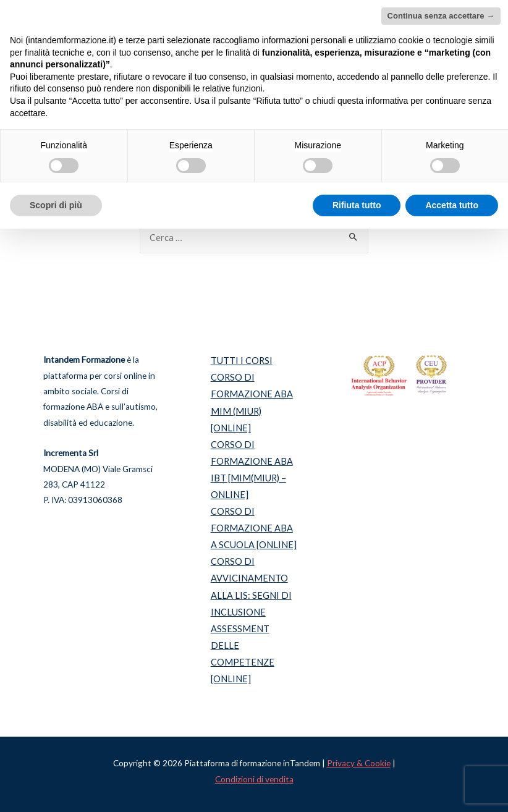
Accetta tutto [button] (452, 205)
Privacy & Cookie (359, 763)
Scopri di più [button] (56, 205)
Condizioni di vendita (254, 779)
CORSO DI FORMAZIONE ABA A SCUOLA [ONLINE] (254, 528)
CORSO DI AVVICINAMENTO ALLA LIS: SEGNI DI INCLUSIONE (251, 586)
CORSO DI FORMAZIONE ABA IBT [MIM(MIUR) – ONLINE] (252, 470)
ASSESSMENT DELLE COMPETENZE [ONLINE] (243, 654)
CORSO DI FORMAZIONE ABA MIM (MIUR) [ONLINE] (252, 402)
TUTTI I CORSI (242, 361)
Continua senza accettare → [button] (441, 16)
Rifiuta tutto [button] (357, 205)
